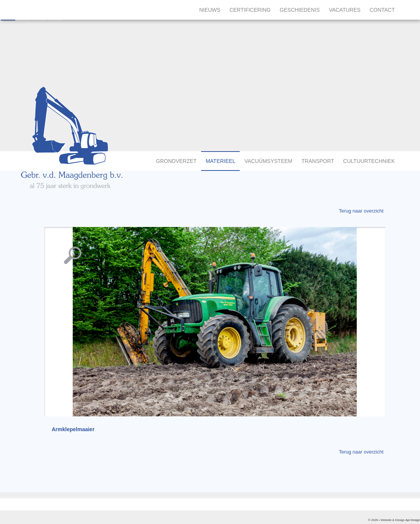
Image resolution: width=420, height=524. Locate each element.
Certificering (250, 10)
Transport (318, 161)
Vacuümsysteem (268, 161)
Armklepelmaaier (73, 429)
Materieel (220, 161)
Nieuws (210, 10)
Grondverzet (176, 161)
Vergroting (73, 249)
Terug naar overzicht (361, 211)
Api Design (413, 520)
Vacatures (345, 10)
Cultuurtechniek (369, 161)
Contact (382, 10)
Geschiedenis (300, 10)
